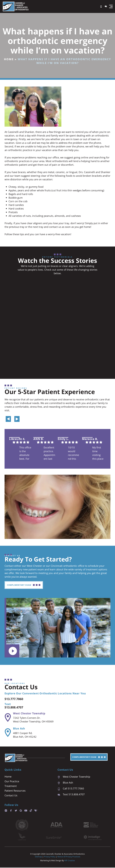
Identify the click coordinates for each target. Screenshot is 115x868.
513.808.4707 (16, 707)
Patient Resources (15, 791)
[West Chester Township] (8, 718)
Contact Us (11, 796)
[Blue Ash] (8, 733)
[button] (111, 6)
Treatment (11, 786)
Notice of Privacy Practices (69, 857)
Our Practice (12, 781)
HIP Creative (70, 861)
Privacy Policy (50, 857)
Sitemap (38, 857)
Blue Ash (19, 728)
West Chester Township (30, 713)
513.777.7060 (16, 699)
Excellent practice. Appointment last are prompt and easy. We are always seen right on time (49, 453)
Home (9, 59)
